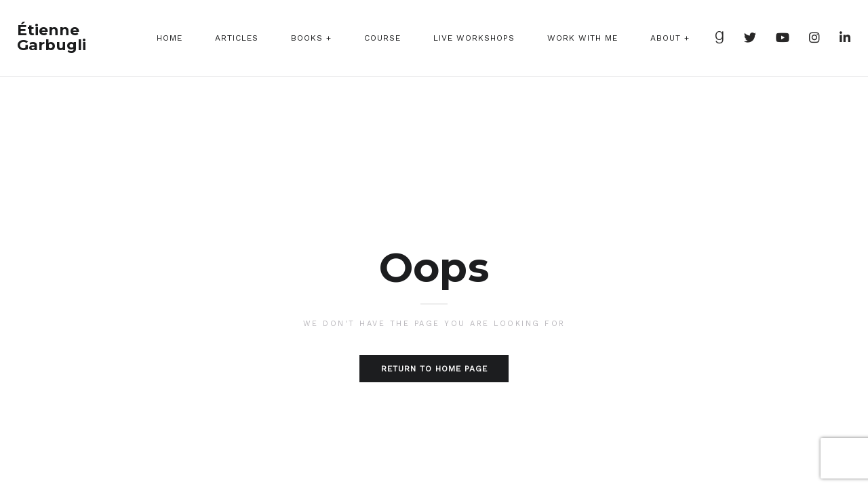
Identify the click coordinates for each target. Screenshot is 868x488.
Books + (311, 38)
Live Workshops (474, 38)
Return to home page (434, 369)
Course (382, 38)
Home (170, 38)
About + (670, 38)
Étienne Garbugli (52, 38)
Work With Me (583, 38)
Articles (237, 38)
